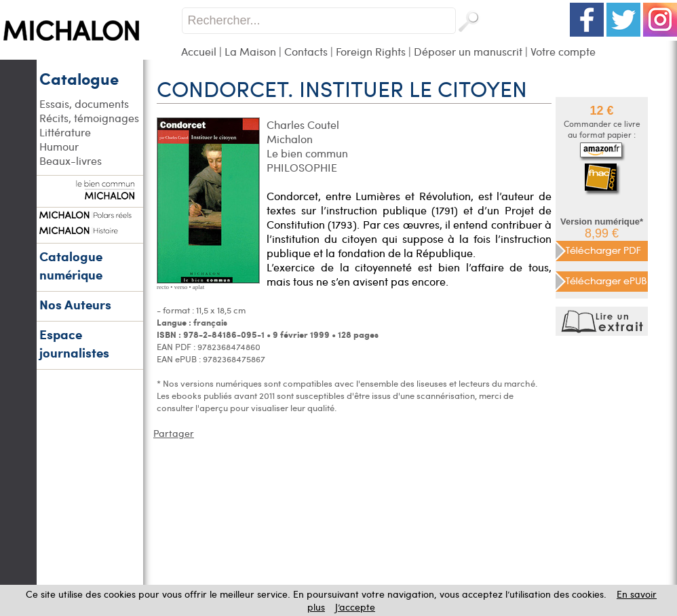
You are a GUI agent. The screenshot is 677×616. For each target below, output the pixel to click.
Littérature (65, 132)
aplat (199, 287)
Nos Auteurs (75, 304)
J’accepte (355, 607)
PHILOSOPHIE (302, 167)
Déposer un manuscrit (468, 51)
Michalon (290, 139)
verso (181, 287)
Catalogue (79, 78)
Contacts (306, 51)
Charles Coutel (303, 124)
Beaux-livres (71, 160)
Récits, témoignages (89, 118)
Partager (174, 433)
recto (163, 287)
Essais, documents (84, 103)
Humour (59, 146)
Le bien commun (307, 153)
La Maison (250, 51)
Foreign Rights (371, 51)
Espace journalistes (74, 343)
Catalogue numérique (71, 265)
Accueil (199, 51)
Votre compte (563, 51)
